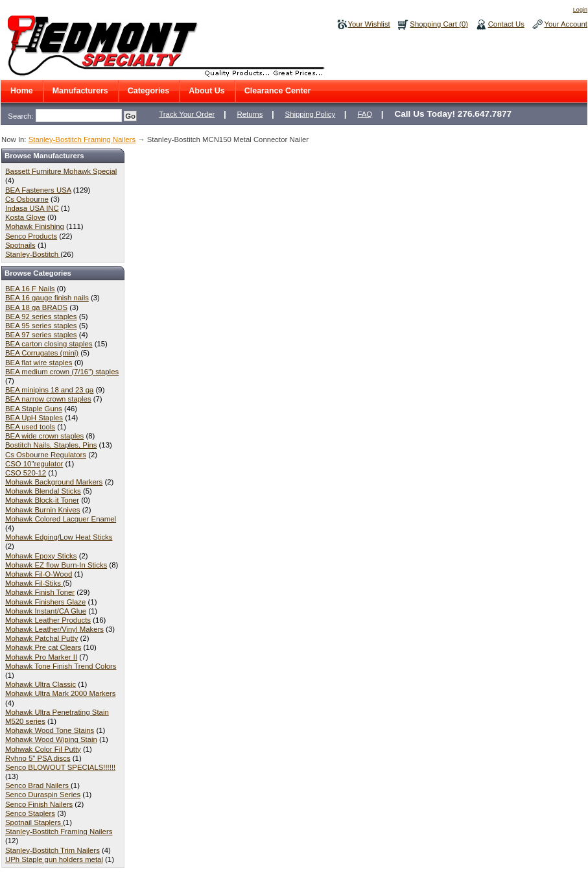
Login (580, 10)
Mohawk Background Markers (54, 482)
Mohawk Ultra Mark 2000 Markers (60, 693)
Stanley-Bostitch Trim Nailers (53, 850)
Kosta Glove (25, 217)
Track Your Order (187, 114)
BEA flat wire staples (39, 363)
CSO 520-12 (26, 473)
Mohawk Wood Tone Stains (50, 730)
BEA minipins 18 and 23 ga (49, 390)
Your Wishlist (369, 24)
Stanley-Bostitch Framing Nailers (82, 139)
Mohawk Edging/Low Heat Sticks (59, 537)
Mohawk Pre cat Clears (43, 647)
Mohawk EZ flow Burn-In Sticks (56, 565)
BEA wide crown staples (44, 436)
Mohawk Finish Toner (40, 592)
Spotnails (20, 245)
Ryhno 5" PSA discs (38, 758)
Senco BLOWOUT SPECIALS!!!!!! (60, 767)
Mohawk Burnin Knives (43, 510)
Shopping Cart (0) (439, 24)
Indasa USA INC (32, 208)
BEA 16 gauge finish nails (47, 298)
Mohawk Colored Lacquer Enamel (61, 519)
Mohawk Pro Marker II (41, 657)
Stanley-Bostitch (33, 254)
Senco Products (31, 236)
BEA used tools (30, 427)
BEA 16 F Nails (30, 289)
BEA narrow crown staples (48, 399)
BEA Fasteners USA (38, 190)
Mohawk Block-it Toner (42, 500)
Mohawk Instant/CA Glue (46, 611)
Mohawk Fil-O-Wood (39, 574)
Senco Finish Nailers (39, 804)
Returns (250, 114)
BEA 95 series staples (41, 326)
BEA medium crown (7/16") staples (62, 372)
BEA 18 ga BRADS (36, 307)
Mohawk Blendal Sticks (43, 491)
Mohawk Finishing (35, 226)
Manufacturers (80, 91)
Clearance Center (278, 91)
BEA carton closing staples (49, 344)
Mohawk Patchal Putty (41, 638)
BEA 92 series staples (41, 317)
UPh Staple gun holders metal (54, 859)
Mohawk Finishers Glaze (45, 602)
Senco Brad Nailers (38, 785)
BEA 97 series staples (41, 335)
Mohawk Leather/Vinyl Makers (54, 629)
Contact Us (506, 24)
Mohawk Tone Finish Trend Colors (61, 666)
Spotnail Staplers (34, 822)
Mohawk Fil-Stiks (34, 583)
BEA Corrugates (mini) (42, 353)
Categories (149, 91)
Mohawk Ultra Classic (41, 684)
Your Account (566, 24)
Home (22, 91)
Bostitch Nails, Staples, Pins (51, 445)
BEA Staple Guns (34, 409)
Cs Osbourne (27, 199)
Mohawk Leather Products (48, 620)
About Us (206, 91)
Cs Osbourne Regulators (46, 455)
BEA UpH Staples (34, 418)
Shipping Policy (311, 114)
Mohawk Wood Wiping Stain (51, 739)
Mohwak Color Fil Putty (43, 749)
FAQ (365, 114)
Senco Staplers (30, 813)
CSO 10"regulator (34, 464)
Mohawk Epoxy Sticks (41, 556)
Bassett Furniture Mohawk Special (61, 171)
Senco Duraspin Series (43, 795)
